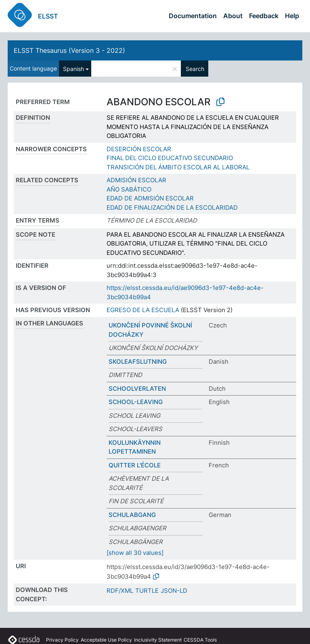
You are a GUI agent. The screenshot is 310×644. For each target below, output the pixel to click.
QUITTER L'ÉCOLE (135, 465)
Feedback (264, 16)
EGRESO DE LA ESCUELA (143, 310)
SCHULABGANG (132, 515)
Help (292, 16)
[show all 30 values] (135, 553)
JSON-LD (174, 591)
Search (195, 69)
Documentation (193, 16)
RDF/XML (120, 591)
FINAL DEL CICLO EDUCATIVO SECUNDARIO (170, 158)
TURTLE (147, 591)
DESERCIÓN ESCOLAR (139, 149)
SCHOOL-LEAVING (136, 402)
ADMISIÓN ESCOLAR (136, 180)
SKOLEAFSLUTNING (138, 362)
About (233, 16)
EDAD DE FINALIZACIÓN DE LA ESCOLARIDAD (172, 207)
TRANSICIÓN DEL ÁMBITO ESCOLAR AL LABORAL (178, 167)
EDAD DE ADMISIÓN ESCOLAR (150, 198)
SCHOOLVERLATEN (137, 389)
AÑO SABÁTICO (129, 189)
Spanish (73, 69)
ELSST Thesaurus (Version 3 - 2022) (69, 50)
